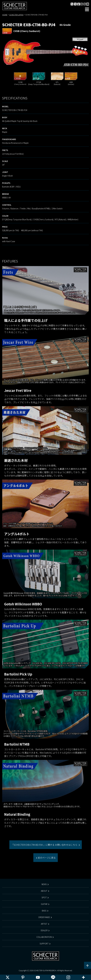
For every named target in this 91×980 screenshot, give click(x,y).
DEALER (44, 930)
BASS (44, 911)
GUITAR (44, 904)
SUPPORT (44, 944)
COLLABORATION (44, 937)
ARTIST (44, 924)
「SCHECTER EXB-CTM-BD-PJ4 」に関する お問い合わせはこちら (45, 845)
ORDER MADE (44, 917)
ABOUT (44, 891)
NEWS (44, 884)
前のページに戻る (46, 858)
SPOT (44, 897)
